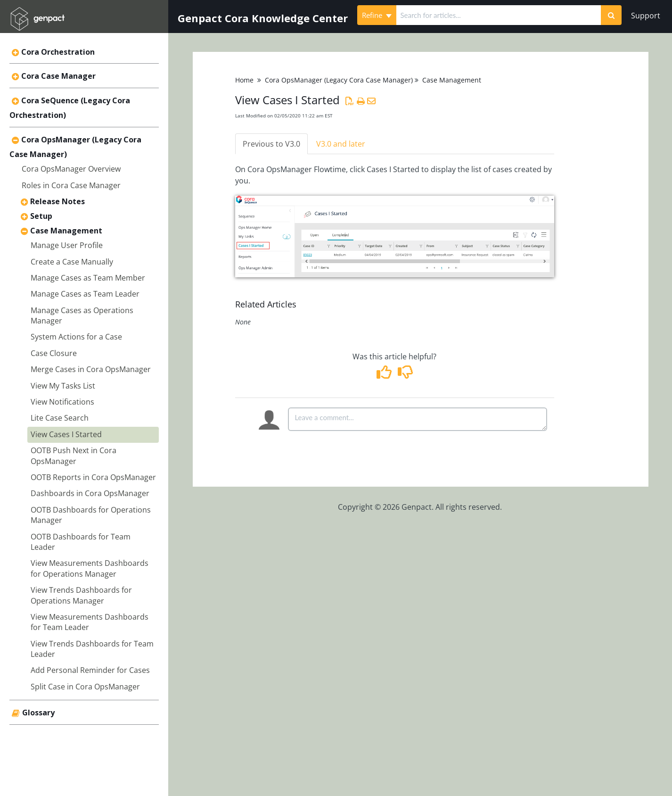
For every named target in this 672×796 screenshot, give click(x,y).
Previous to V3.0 (271, 144)
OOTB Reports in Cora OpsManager (93, 477)
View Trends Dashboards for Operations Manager (81, 595)
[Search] (611, 15)
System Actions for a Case (76, 337)
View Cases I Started (66, 434)
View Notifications (62, 402)
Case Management (66, 231)
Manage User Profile (67, 245)
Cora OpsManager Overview (71, 169)
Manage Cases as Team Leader (85, 294)
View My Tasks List (63, 386)
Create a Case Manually (72, 262)
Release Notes (57, 201)
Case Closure (54, 353)
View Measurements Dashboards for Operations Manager (90, 568)
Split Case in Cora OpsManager (85, 687)
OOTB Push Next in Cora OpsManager (74, 456)
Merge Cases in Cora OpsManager (91, 369)
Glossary (38, 713)
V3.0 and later (341, 144)
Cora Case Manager (58, 76)
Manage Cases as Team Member (88, 278)
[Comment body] (418, 419)
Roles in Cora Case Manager (71, 185)
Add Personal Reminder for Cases (90, 670)
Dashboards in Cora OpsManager (90, 493)
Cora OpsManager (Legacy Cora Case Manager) (339, 80)
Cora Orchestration (58, 52)
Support (646, 16)
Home (244, 80)
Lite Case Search (60, 418)
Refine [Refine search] (377, 15)
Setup (41, 216)
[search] (499, 15)
